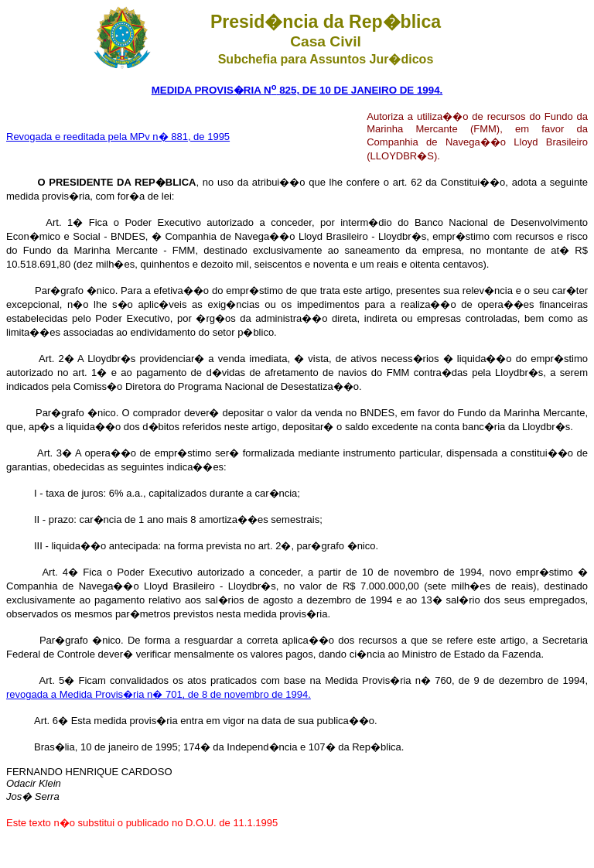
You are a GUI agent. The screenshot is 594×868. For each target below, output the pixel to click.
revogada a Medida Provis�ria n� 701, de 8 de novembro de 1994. (159, 694)
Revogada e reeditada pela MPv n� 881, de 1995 (118, 137)
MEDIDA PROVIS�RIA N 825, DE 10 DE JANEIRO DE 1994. (297, 90)
